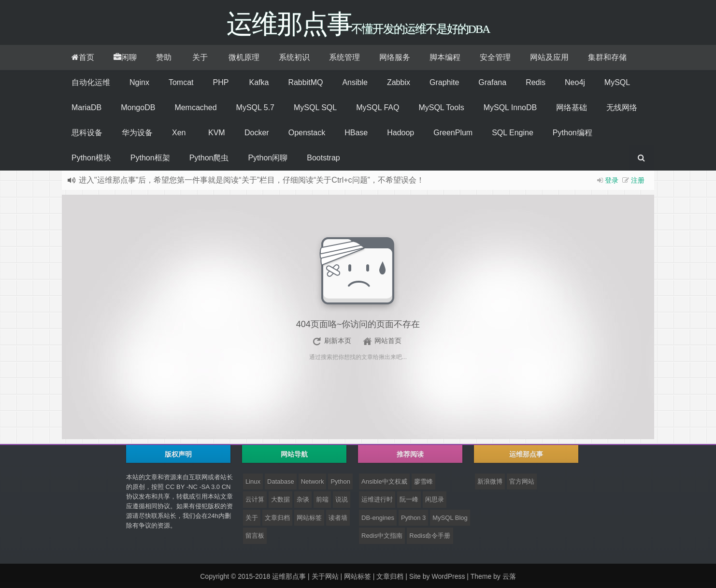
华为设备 (137, 133)
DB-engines (378, 518)
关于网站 (325, 576)
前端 (322, 499)
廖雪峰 (423, 481)
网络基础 (572, 108)
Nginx (139, 82)
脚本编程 (445, 57)
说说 (342, 499)
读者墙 (338, 518)
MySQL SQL (315, 108)
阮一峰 (409, 499)
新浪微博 (490, 481)
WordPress (448, 576)
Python (340, 481)
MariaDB (86, 108)
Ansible (355, 82)
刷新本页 (338, 341)
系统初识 (294, 57)
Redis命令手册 (430, 536)
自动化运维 (91, 82)
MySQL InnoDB (510, 108)
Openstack (307, 133)
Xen (179, 133)
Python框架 (150, 158)
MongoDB (138, 108)
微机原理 (244, 57)
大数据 (280, 499)
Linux (253, 481)
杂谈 (303, 499)
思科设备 (87, 133)
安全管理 (495, 57)
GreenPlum (453, 133)
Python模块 (91, 158)
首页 (83, 57)
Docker (257, 133)
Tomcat (181, 82)
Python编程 (573, 133)
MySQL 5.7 (255, 108)
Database (281, 481)
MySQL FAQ (378, 108)
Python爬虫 (209, 158)
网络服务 (395, 57)
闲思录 (435, 499)
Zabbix (399, 82)
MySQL (617, 82)
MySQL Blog (450, 518)
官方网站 (522, 481)
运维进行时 (377, 499)
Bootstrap (323, 158)
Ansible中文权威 (384, 481)
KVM (217, 133)
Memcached (195, 108)
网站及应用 (549, 57)
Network (313, 481)
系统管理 (344, 57)
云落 (509, 576)
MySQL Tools (441, 108)
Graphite (444, 82)
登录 (612, 180)
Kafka (259, 82)
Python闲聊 (268, 158)
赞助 (164, 57)
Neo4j (575, 82)
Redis (536, 82)
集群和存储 (607, 57)
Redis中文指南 (382, 536)
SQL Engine (513, 133)
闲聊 (125, 57)
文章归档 (277, 518)
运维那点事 (289, 576)
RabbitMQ (305, 82)
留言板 (255, 536)
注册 (638, 180)
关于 (200, 57)
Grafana (492, 82)
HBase (356, 133)
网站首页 (388, 341)
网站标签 (309, 518)
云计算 (255, 499)
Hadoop (401, 133)
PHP (221, 82)
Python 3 (413, 518)
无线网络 (622, 108)
